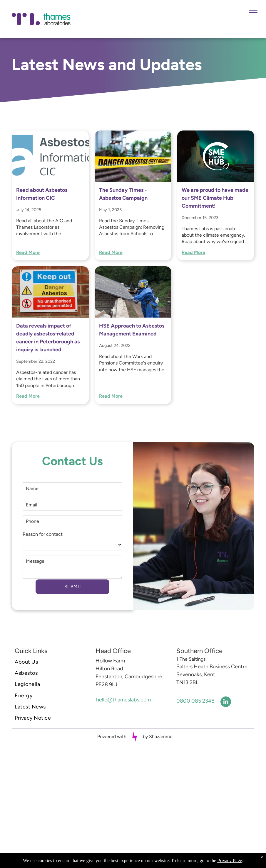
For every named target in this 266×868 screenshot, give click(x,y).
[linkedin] (226, 702)
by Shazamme (158, 736)
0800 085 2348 (195, 701)
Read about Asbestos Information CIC (42, 194)
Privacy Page (230, 861)
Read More (28, 252)
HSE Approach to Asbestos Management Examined (132, 330)
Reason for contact (43, 534)
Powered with (112, 736)
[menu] (253, 13)
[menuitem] (51, 662)
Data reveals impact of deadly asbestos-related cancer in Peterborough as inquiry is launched (48, 338)
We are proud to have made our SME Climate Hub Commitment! (215, 198)
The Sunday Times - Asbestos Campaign (123, 194)
